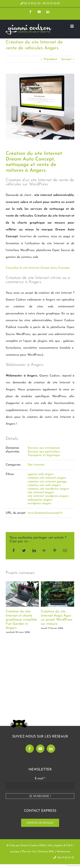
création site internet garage (47, 482)
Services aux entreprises (44, 448)
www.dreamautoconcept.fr (45, 513)
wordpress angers (40, 503)
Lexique (15, 852)
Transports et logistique (44, 455)
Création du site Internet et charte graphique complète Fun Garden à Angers (21, 620)
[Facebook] (30, 749)
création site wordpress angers (48, 489)
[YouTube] (40, 749)
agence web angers (41, 474)
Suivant (66, 59)
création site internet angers (47, 478)
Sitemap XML (46, 852)
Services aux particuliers (44, 452)
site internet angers (41, 492)
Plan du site (29, 852)
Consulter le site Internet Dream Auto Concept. (38, 268)
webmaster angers (40, 500)
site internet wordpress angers (48, 496)
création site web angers (44, 485)
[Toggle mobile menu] (72, 26)
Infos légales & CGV (60, 846)
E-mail (40, 779)
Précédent (50, 59)
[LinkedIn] (51, 749)
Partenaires (64, 852)
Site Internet (36, 465)
